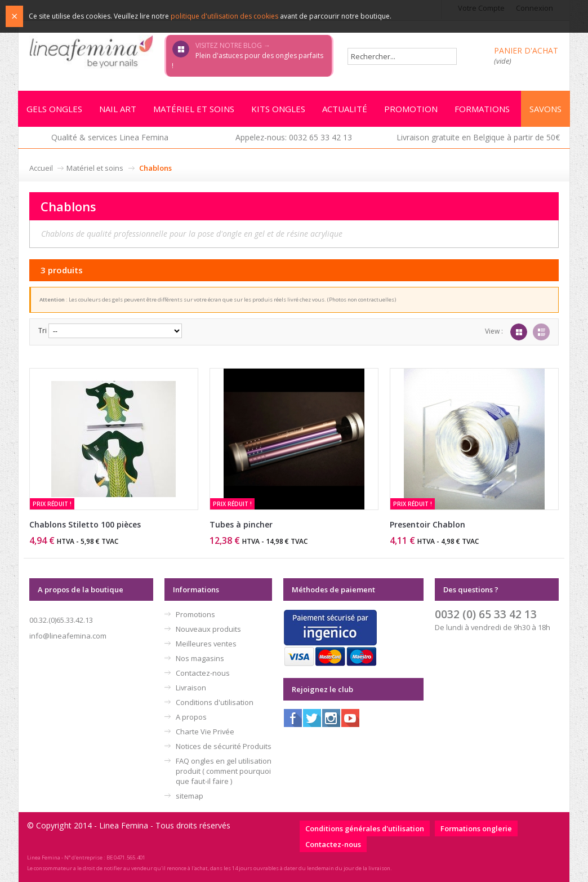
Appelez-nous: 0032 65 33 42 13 (294, 137)
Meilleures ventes (206, 644)
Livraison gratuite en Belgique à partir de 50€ (478, 137)
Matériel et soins (95, 168)
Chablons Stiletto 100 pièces (85, 524)
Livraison (191, 688)
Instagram (331, 718)
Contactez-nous (203, 673)
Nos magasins (200, 658)
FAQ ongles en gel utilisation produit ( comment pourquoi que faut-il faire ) (224, 771)
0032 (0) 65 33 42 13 (486, 614)
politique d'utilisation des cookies (224, 16)
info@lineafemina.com (68, 636)
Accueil (41, 168)
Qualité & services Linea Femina (110, 137)
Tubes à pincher (241, 524)
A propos (191, 717)
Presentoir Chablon (427, 524)
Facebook (293, 718)
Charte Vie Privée (205, 732)
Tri (43, 331)
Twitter (312, 718)
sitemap (190, 796)
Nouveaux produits (208, 629)
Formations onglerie (476, 828)
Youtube (350, 718)
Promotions (195, 614)
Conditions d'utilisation (215, 702)
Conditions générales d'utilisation (365, 828)
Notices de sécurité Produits (224, 746)
